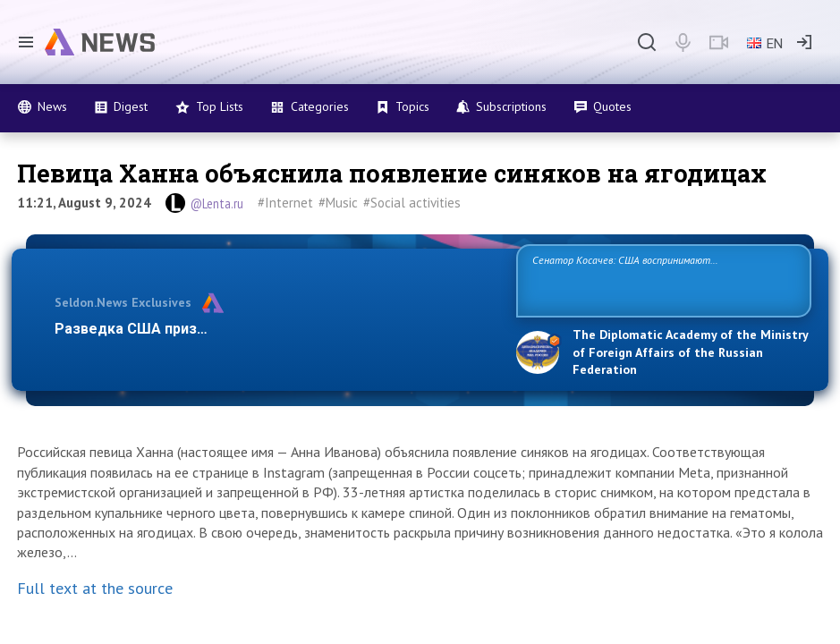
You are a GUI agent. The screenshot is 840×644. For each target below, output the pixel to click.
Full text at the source (95, 588)
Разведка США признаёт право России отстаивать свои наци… (276, 329)
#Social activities (412, 203)
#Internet (285, 203)
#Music (338, 203)
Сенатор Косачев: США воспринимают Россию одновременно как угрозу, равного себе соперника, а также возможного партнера (650, 280)
